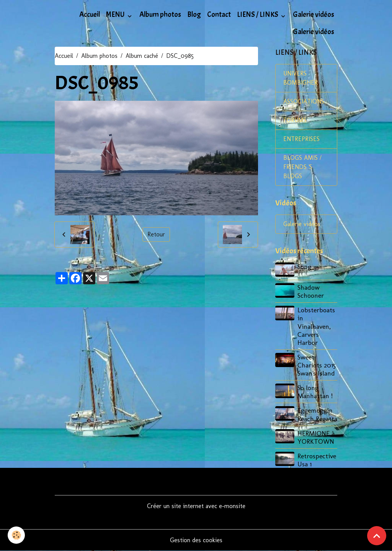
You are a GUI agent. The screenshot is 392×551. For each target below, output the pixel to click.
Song (304, 266)
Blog (194, 15)
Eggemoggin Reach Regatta (317, 414)
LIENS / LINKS (258, 15)
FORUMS (295, 120)
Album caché (142, 56)
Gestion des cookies (196, 540)
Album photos (160, 15)
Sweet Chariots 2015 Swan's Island (317, 365)
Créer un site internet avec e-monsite (196, 506)
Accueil (90, 15)
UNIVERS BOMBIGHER (301, 78)
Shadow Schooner (311, 291)
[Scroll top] (377, 536)
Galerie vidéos (314, 15)
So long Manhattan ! (315, 392)
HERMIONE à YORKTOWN (316, 437)
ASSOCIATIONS (304, 101)
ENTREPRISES (301, 139)
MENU (116, 15)
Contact (219, 15)
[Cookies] (16, 535)
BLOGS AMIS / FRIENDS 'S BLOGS (302, 167)
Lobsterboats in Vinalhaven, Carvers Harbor (316, 326)
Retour (156, 234)
